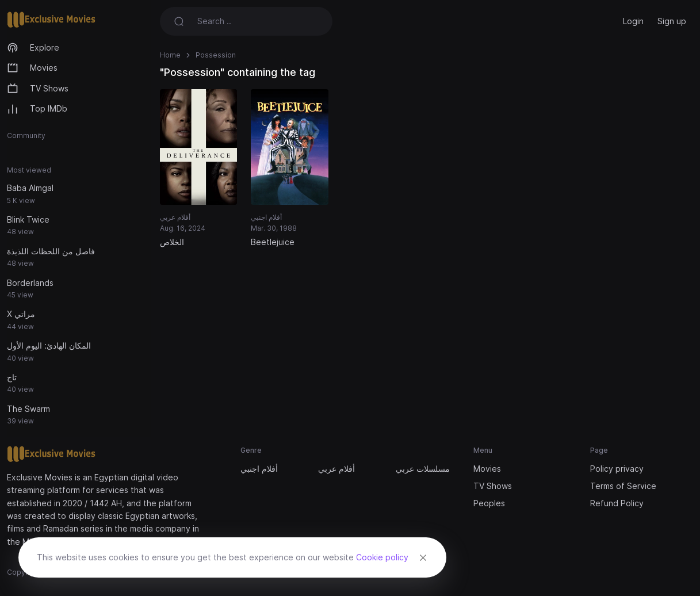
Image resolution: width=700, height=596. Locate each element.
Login (633, 21)
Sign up (672, 21)
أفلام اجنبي (259, 469)
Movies (32, 68)
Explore (33, 48)
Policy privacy (617, 469)
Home (170, 55)
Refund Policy (617, 503)
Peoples (489, 503)
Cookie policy (382, 557)
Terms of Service (623, 486)
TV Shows (38, 89)
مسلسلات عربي (423, 469)
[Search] (265, 21)
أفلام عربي (336, 469)
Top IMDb (37, 109)
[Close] (423, 557)
